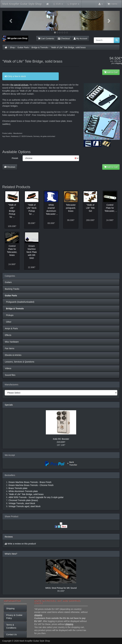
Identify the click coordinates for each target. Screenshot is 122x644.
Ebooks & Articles (13, 355)
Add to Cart (111, 72)
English (73, 4)
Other (8, 322)
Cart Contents (46, 39)
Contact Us (11, 634)
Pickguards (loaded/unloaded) (20, 302)
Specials (9, 405)
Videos (8, 368)
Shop (12, 47)
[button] (11, 21)
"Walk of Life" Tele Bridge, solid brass (68, 47)
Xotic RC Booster (61, 439)
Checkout (64, 39)
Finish (15, 158)
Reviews (10, 167)
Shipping (10, 608)
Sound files (10, 375)
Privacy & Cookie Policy (14, 617)
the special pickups (19, 85)
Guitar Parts (23, 47)
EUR (58, 4)
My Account (80, 39)
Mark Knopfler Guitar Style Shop (22, 4)
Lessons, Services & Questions (20, 362)
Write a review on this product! (22, 544)
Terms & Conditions (11, 626)
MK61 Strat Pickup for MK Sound (61, 588)
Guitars (8, 282)
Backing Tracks (12, 289)
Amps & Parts (11, 328)
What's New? (11, 554)
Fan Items (10, 348)
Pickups (9, 315)
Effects (8, 335)
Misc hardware (12, 342)
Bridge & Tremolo (40, 47)
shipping (119, 63)
